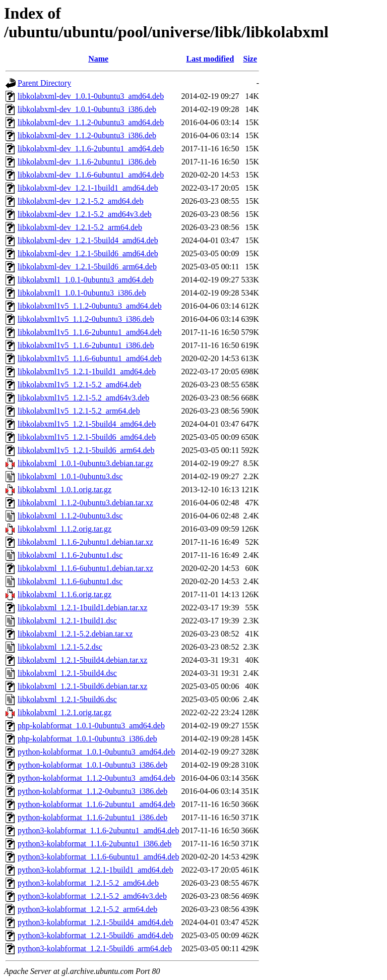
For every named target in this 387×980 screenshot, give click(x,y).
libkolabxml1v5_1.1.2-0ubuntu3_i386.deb (86, 319)
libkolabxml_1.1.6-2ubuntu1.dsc (70, 555)
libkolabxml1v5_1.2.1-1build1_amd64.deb (87, 371)
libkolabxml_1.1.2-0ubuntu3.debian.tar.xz (85, 503)
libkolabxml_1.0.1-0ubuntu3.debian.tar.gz (85, 463)
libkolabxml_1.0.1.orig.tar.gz (64, 489)
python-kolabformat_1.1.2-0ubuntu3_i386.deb (92, 791)
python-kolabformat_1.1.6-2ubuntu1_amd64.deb (96, 804)
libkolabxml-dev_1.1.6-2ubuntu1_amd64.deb (91, 149)
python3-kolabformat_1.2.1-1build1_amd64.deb (95, 870)
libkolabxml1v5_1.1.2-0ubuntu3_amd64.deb (90, 306)
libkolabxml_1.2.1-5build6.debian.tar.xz (82, 686)
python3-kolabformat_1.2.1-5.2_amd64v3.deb (92, 896)
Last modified (210, 59)
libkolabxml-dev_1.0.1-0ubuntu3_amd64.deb (91, 96)
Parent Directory (44, 83)
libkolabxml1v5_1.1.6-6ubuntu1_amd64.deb (90, 358)
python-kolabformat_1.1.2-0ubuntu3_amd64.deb (96, 778)
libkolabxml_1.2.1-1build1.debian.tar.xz (82, 608)
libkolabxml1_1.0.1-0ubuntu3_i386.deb (82, 293)
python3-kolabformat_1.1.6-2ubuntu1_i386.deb (94, 844)
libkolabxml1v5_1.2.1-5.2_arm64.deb (79, 411)
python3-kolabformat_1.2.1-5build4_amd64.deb (95, 922)
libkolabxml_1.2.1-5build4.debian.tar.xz (82, 660)
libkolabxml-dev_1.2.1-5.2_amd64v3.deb (85, 214)
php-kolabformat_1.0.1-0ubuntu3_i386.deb (87, 739)
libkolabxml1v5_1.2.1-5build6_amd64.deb (87, 437)
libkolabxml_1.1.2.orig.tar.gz (64, 529)
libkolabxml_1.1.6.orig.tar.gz (64, 594)
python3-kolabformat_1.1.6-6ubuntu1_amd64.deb (98, 857)
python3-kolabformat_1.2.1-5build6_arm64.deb (95, 948)
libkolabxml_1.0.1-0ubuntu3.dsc (70, 476)
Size (250, 59)
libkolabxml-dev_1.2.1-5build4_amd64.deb (88, 240)
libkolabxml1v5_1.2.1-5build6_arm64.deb (86, 450)
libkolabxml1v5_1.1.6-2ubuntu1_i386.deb (86, 345)
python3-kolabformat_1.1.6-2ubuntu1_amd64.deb (98, 830)
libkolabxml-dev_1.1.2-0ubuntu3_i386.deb (87, 135)
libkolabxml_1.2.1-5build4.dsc (67, 673)
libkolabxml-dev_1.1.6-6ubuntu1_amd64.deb (91, 175)
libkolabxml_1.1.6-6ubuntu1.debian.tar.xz (85, 568)
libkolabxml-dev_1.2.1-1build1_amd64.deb (88, 188)
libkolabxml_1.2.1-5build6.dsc (67, 699)
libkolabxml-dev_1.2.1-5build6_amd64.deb (88, 253)
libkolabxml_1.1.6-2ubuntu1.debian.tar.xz (85, 542)
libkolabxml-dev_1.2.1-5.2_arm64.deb (80, 227)
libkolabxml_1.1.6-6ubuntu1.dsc (70, 581)
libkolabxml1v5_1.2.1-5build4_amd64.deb (87, 424)
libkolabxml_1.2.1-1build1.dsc (67, 621)
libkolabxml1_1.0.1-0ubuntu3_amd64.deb (86, 280)
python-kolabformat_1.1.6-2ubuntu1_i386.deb (92, 817)
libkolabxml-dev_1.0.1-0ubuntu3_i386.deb (87, 109)
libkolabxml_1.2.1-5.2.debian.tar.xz (75, 634)
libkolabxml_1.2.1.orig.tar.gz (64, 712)
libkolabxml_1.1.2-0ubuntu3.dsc (70, 516)
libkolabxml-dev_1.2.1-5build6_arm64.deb (87, 267)
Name (98, 59)
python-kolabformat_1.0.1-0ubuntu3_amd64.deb (96, 752)
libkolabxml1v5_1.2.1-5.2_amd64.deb (79, 385)
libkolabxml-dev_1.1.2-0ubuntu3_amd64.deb (91, 122)
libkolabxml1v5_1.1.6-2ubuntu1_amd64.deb (90, 332)
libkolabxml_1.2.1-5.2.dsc (60, 647)
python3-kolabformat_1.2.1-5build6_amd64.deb (95, 935)
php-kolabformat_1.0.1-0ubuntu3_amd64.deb (91, 726)
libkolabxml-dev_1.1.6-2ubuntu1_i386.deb (87, 162)
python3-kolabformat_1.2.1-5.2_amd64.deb (88, 883)
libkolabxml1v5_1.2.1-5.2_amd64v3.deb (83, 398)
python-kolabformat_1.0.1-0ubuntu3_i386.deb (92, 765)
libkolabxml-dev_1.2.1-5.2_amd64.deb (81, 201)
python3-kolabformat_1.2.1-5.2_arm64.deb (87, 909)
